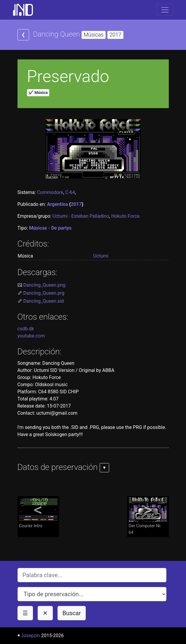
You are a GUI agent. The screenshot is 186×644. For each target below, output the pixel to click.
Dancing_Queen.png (44, 285)
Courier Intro (38, 513)
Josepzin (30, 636)
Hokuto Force (125, 216)
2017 (76, 204)
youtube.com (31, 336)
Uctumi (101, 256)
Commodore (50, 192)
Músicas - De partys (50, 228)
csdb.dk (26, 329)
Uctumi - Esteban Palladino (81, 216)
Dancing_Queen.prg (44, 293)
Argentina (58, 204)
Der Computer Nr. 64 (148, 516)
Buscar (72, 613)
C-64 (70, 192)
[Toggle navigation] (165, 10)
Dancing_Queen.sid (44, 301)
